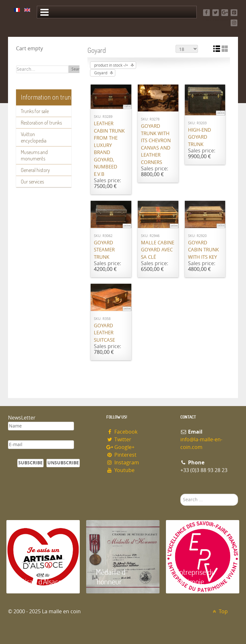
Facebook (122, 432)
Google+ (120, 447)
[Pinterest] (234, 13)
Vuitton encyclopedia (34, 137)
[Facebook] (206, 13)
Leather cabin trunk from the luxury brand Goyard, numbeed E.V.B (109, 149)
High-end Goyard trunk (200, 137)
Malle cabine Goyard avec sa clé (158, 250)
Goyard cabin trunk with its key (203, 250)
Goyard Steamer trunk (104, 250)
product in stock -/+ (111, 65)
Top (219, 611)
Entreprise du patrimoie (195, 577)
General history (35, 170)
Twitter (119, 440)
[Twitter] (216, 13)
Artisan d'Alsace (39, 581)
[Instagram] (234, 23)
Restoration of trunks (41, 123)
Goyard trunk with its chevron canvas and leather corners (156, 144)
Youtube (120, 470)
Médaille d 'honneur (111, 577)
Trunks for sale (35, 111)
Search (78, 69)
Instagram (123, 463)
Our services (32, 182)
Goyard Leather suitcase (104, 333)
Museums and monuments (34, 155)
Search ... (180, 494)
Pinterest (121, 455)
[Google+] (225, 13)
